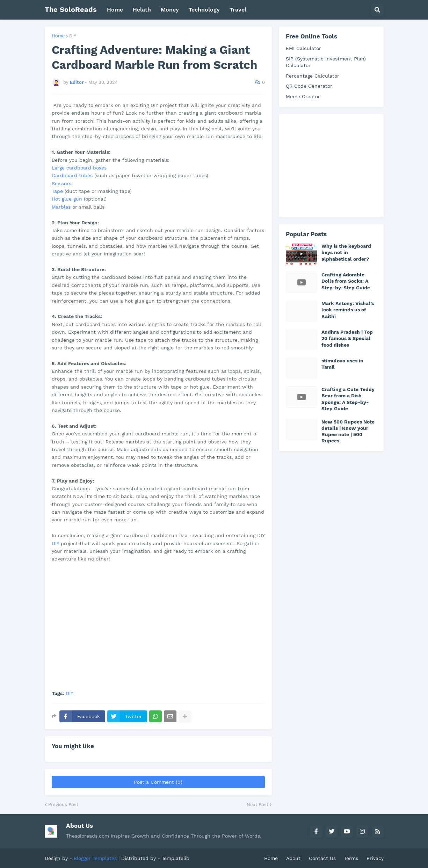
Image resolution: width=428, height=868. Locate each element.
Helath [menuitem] (142, 10)
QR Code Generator (309, 86)
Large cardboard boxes (79, 168)
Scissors (61, 183)
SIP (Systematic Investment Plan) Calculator (326, 62)
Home (58, 36)
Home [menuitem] (115, 10)
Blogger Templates (95, 858)
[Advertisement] (338, 165)
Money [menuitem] (170, 10)
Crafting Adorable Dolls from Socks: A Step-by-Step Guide (346, 281)
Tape (57, 191)
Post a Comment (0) (158, 782)
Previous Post (63, 805)
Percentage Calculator (313, 76)
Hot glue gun (67, 199)
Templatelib (176, 858)
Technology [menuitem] (204, 10)
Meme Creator (303, 96)
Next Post (257, 805)
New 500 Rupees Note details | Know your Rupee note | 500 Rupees (348, 431)
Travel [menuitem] (238, 10)
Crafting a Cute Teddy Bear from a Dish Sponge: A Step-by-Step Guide (348, 399)
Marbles (61, 207)
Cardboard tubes (72, 175)
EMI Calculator (303, 48)
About (293, 858)
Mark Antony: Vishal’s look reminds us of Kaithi (348, 310)
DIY (73, 36)
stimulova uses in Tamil (342, 364)
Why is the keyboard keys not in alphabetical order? (346, 252)
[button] (377, 10)
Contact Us (322, 858)
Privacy (375, 858)
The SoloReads (71, 9)
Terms (351, 858)
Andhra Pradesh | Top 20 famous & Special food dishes (347, 338)
